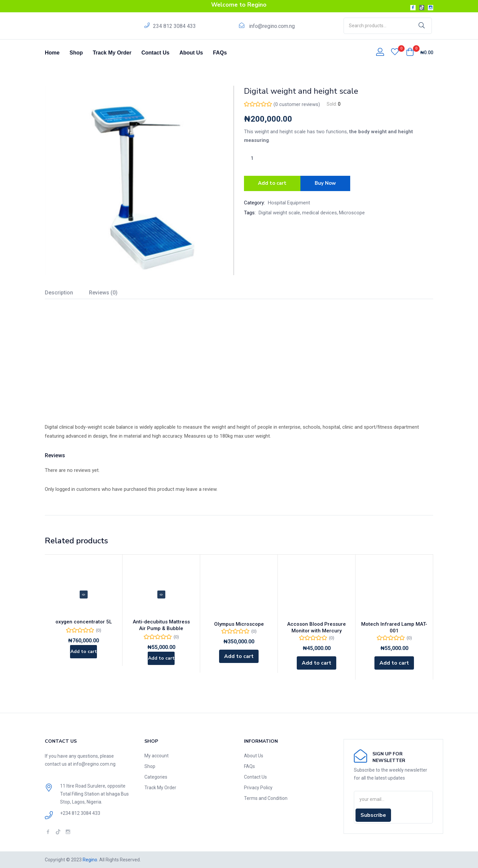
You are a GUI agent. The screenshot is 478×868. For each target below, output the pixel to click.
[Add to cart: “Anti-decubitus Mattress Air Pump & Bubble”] (161, 663)
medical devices (319, 211)
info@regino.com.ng (272, 26)
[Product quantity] (252, 158)
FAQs (220, 53)
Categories (156, 777)
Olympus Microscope (239, 624)
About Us (191, 53)
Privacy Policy (258, 788)
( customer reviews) (297, 104)
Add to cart (272, 182)
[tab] (67, 294)
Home (52, 53)
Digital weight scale (279, 211)
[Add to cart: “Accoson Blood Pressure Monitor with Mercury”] (317, 663)
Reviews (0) (103, 293)
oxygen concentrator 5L (84, 624)
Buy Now (328, 182)
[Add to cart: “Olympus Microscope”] (239, 656)
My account (157, 756)
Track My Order (112, 53)
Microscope (352, 211)
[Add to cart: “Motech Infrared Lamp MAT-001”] (394, 663)
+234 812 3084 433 (80, 813)
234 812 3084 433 (174, 26)
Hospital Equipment (289, 201)
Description (59, 293)
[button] (420, 53)
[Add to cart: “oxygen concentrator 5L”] (83, 656)
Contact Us (155, 53)
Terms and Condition (266, 798)
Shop (76, 53)
